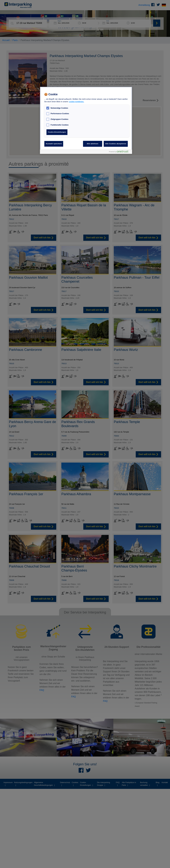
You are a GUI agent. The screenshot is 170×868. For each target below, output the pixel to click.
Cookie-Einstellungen (57, 132)
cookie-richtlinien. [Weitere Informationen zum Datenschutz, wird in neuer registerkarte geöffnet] (76, 102)
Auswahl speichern (54, 144)
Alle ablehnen (93, 144)
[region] (86, 120)
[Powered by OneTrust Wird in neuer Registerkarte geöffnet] (120, 152)
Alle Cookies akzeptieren (116, 144)
